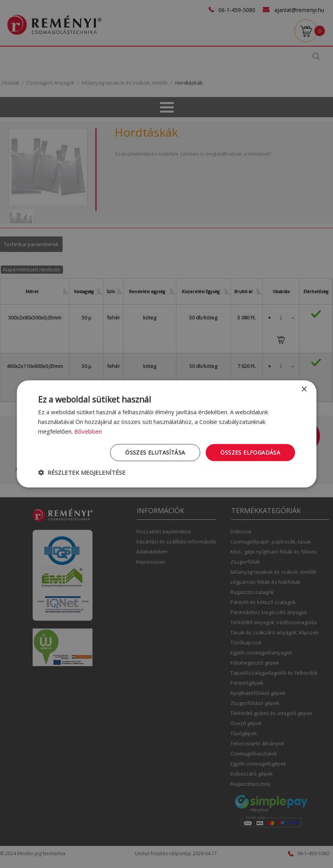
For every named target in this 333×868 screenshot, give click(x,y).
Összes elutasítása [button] (155, 452)
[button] (82, 472)
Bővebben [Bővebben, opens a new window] (88, 431)
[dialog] (166, 434)
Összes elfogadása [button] (250, 452)
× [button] (304, 390)
